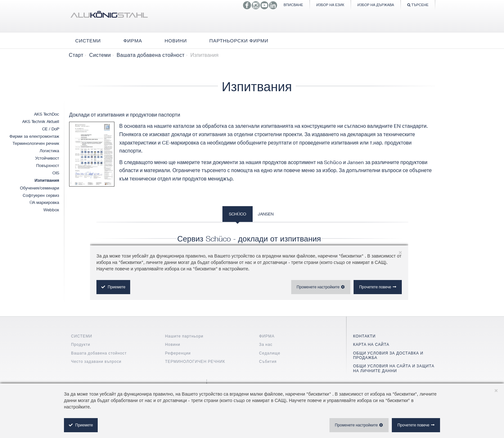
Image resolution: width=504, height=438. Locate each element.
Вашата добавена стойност (151, 55)
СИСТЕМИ (82, 336)
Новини (173, 344)
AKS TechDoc (47, 114)
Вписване (293, 5)
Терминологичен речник (36, 143)
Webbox (51, 210)
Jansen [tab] (266, 214)
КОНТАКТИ (364, 336)
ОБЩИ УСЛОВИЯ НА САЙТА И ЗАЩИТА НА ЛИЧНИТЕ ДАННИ (394, 368)
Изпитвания (47, 180)
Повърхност (48, 165)
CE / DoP (51, 129)
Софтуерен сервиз (41, 195)
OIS (56, 173)
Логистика (49, 151)
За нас (266, 344)
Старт (76, 55)
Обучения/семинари (40, 188)
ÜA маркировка (44, 202)
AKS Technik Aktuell (41, 121)
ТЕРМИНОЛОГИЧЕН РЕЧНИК (195, 361)
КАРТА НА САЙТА (371, 344)
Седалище (270, 353)
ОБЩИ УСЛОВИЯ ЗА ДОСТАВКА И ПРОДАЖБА (388, 355)
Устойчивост (47, 158)
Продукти (81, 344)
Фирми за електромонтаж (34, 136)
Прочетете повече (413, 425)
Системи (100, 55)
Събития (268, 361)
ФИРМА (267, 336)
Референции (178, 353)
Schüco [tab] (238, 214)
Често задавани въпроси (96, 361)
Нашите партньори (184, 336)
